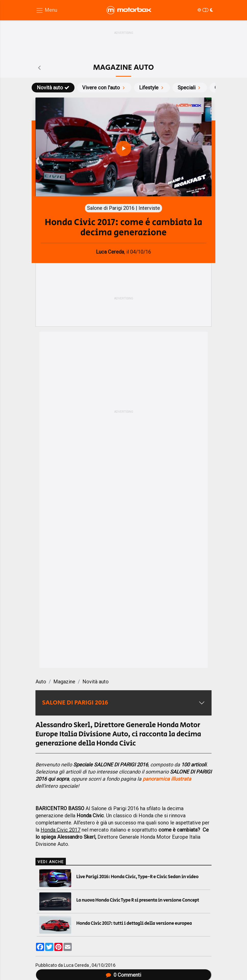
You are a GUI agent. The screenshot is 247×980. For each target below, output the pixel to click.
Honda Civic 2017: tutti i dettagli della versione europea (134, 923)
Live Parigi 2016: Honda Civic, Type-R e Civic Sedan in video (137, 877)
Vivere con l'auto (104, 88)
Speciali (190, 88)
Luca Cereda (77, 965)
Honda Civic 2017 (60, 830)
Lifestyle (152, 88)
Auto (41, 682)
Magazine (64, 682)
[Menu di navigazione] (46, 10)
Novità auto (53, 88)
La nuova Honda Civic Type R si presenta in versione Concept (138, 900)
